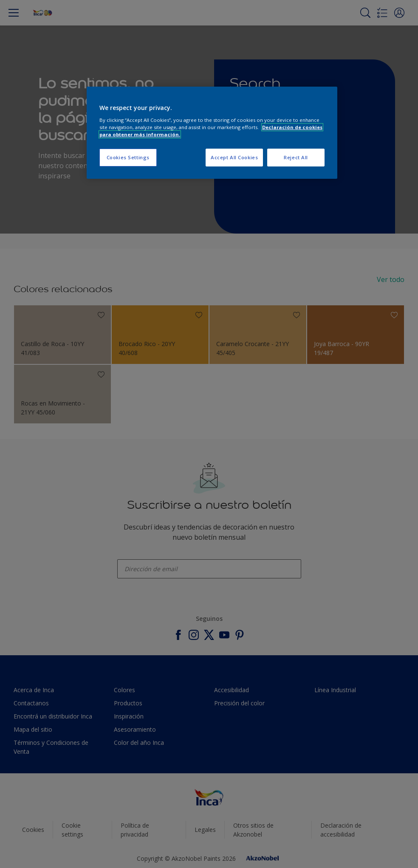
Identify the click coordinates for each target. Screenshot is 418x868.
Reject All (296, 157)
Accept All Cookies (234, 157)
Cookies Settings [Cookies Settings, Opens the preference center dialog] (128, 157)
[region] (212, 133)
